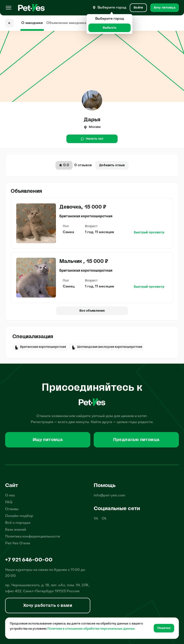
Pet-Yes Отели (18, 543)
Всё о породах (18, 523)
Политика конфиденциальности (33, 537)
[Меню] (9, 8)
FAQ (9, 502)
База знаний (16, 530)
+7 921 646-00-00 (29, 560)
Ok (104, 519)
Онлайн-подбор (19, 516)
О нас (10, 496)
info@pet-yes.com (110, 496)
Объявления (66, 23)
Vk (96, 519)
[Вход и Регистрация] (138, 8)
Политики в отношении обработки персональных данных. (91, 629)
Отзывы (12, 509)
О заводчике (32, 23)
